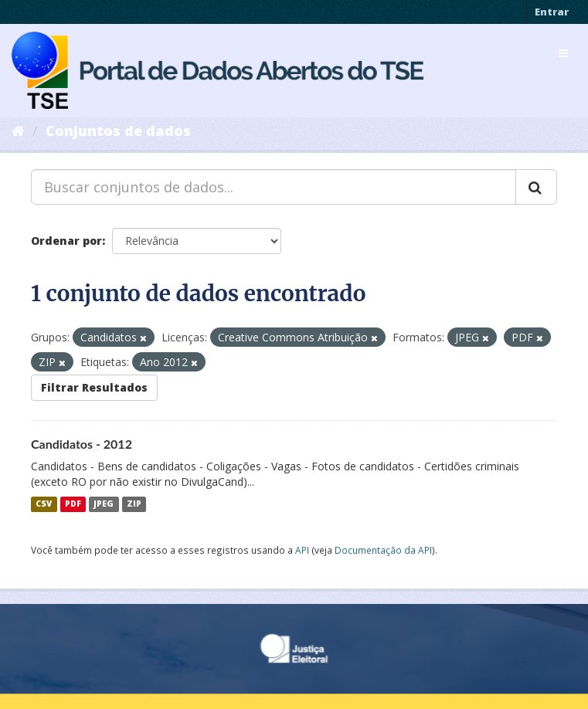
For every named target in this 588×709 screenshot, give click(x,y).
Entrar (552, 12)
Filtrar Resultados (94, 387)
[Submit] (536, 187)
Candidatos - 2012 (82, 444)
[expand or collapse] (563, 53)
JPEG (104, 504)
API (302, 550)
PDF (73, 504)
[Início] (18, 131)
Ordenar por (66, 241)
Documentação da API (383, 550)
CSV (44, 504)
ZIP (134, 504)
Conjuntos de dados (118, 131)
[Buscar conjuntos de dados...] (274, 187)
